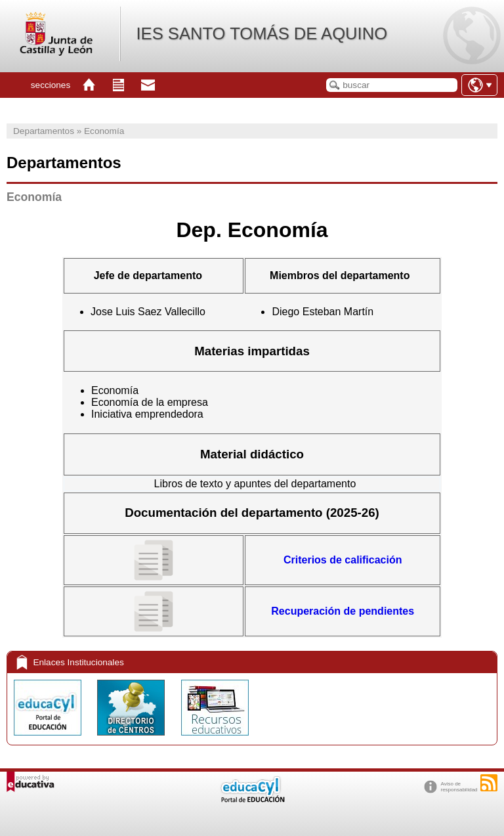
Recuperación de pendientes (343, 611)
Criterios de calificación (343, 560)
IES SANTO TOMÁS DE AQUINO (262, 33)
